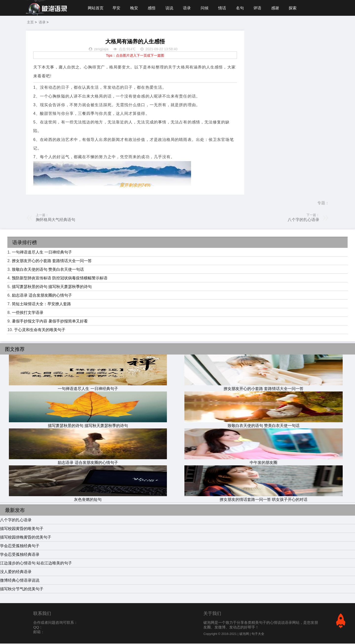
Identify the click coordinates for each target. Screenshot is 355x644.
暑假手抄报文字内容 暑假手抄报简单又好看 (50, 322)
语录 (188, 8)
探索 (295, 8)
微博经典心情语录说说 (20, 581)
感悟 (152, 8)
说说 (170, 8)
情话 (224, 8)
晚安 (135, 8)
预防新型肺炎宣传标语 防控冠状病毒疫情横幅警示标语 (60, 279)
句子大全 (258, 634)
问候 (206, 8)
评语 (260, 8)
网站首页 (96, 8)
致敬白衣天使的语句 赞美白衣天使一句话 (48, 270)
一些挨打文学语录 (28, 313)
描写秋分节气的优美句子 (22, 589)
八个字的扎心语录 (303, 220)
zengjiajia (101, 50)
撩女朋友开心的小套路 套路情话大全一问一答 (52, 261)
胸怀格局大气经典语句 (55, 220)
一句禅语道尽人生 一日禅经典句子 (42, 253)
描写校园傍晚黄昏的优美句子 (26, 538)
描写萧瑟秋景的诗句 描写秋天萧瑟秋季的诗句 (52, 287)
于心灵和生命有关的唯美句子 (40, 330)
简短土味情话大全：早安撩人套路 (41, 304)
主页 (30, 23)
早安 (117, 8)
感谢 (278, 8)
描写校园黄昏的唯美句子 (22, 529)
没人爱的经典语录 (16, 572)
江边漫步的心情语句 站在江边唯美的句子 (36, 564)
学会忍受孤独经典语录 (20, 555)
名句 (242, 8)
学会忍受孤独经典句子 (20, 546)
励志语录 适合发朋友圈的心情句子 (42, 296)
